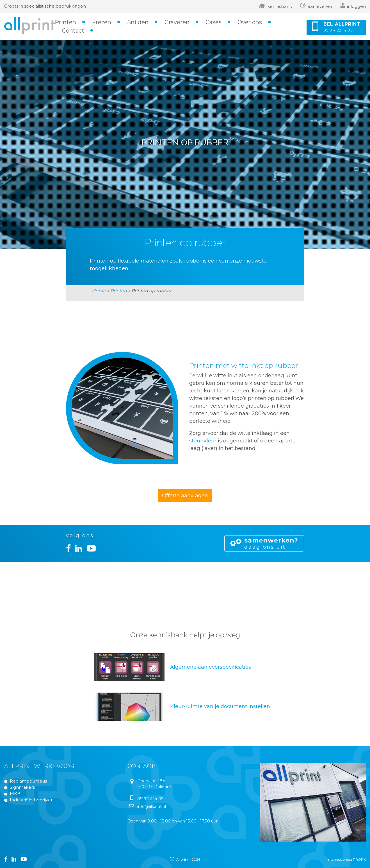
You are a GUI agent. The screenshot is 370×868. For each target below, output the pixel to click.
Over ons (250, 22)
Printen (65, 22)
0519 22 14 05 (150, 799)
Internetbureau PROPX (347, 859)
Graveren (177, 22)
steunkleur (203, 441)
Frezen (102, 22)
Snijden (138, 22)
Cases (213, 22)
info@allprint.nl (152, 806)
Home (99, 291)
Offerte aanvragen (185, 496)
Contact (73, 31)
